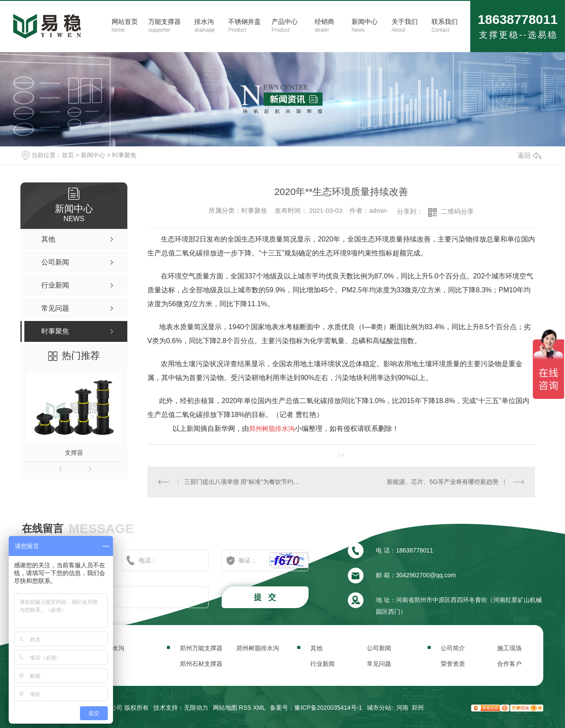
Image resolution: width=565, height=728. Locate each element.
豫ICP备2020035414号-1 (328, 708)
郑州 (418, 708)
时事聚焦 (124, 155)
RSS (245, 708)
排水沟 (115, 648)
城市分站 (379, 708)
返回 (529, 155)
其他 (316, 648)
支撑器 (74, 453)
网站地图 (225, 708)
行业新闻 (322, 664)
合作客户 (509, 664)
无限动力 (196, 708)
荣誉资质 (453, 664)
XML (259, 708)
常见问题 (379, 664)
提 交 (266, 597)
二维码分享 (457, 211)
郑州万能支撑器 (201, 648)
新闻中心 (93, 155)
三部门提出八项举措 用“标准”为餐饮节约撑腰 (244, 482)
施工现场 (509, 648)
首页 (68, 155)
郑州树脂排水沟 (258, 648)
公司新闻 (379, 648)
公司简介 (453, 648)
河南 (402, 708)
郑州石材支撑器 (201, 664)
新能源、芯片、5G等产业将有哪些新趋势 (443, 482)
